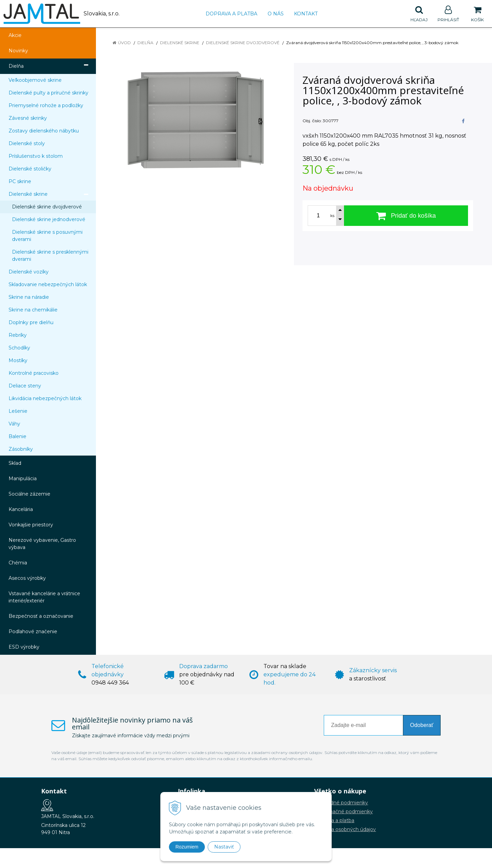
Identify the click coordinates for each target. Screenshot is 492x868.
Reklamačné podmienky (343, 812)
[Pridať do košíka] (406, 216)
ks (332, 216)
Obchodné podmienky (341, 803)
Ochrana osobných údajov (345, 829)
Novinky (18, 51)
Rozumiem (187, 847)
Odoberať (422, 725)
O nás (276, 14)
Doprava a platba (231, 14)
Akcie (15, 35)
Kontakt (306, 14)
